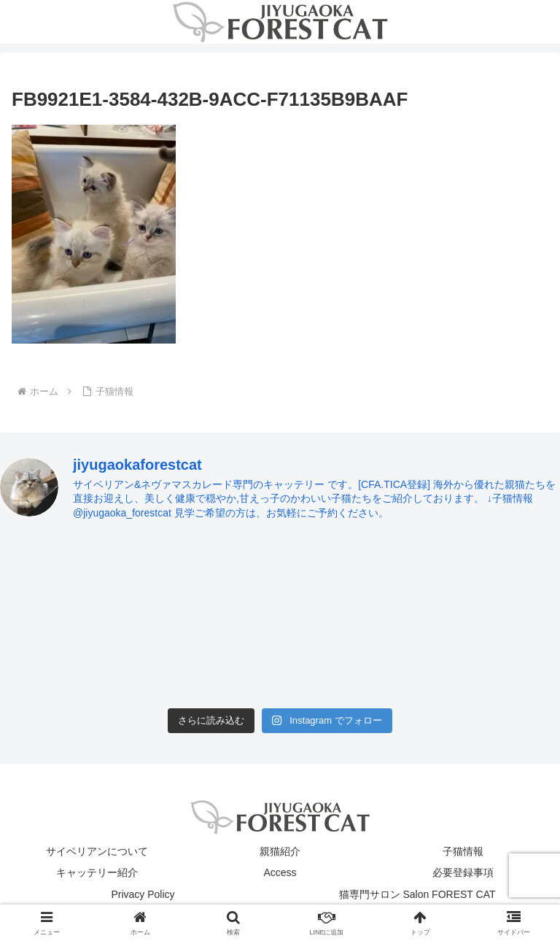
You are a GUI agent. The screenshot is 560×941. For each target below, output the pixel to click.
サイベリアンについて (97, 851)
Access (280, 872)
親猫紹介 (280, 851)
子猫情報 (463, 851)
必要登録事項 (463, 872)
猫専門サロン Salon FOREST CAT (417, 894)
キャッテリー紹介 (97, 872)
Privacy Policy (143, 894)
